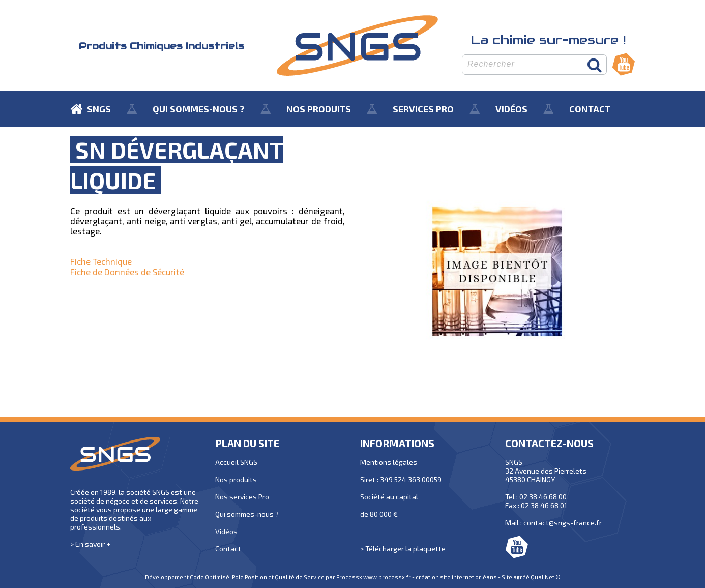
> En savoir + (90, 544)
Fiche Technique (101, 261)
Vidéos (226, 531)
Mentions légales (389, 462)
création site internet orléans (456, 577)
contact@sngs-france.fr (563, 523)
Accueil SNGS (236, 462)
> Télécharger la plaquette (403, 549)
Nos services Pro (242, 497)
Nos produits (236, 479)
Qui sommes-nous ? (247, 514)
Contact (228, 549)
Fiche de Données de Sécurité (127, 272)
